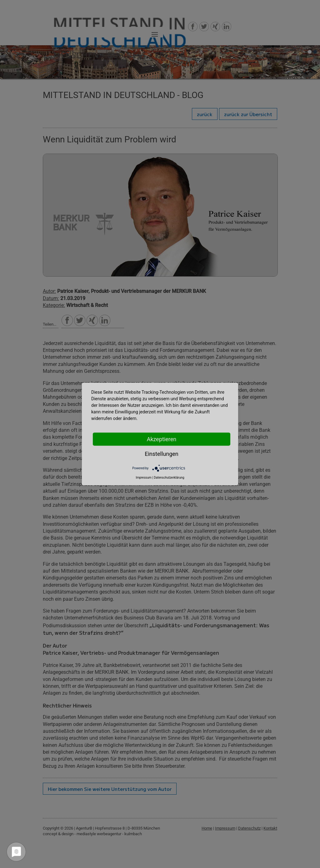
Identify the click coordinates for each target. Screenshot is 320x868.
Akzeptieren (162, 439)
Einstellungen (161, 454)
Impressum (143, 478)
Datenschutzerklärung (169, 478)
